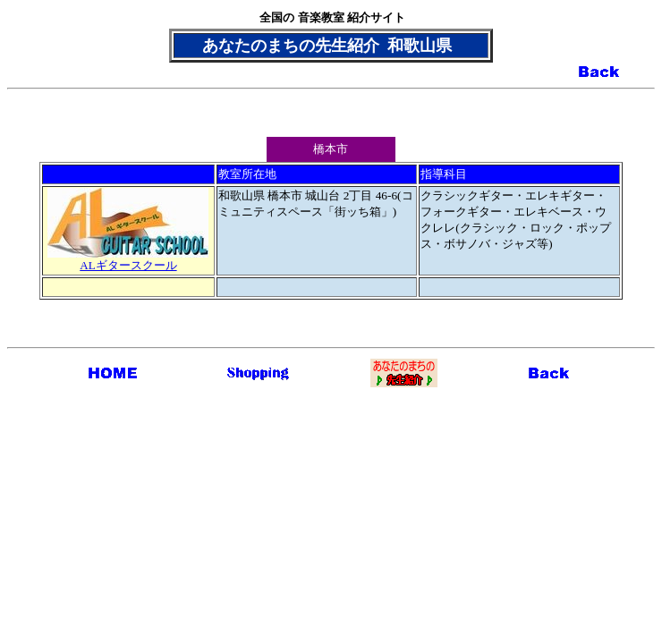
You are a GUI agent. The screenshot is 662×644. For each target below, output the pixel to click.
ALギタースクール (128, 259)
